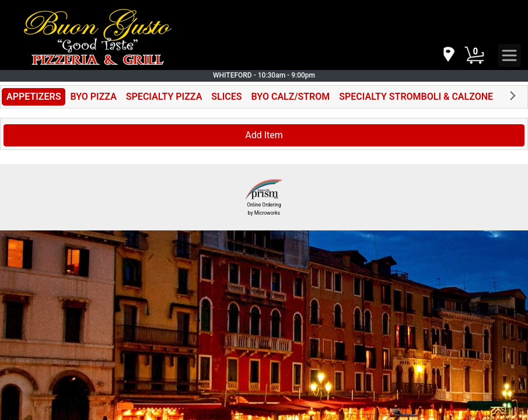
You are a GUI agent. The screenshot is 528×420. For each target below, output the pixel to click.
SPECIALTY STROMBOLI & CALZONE (416, 97)
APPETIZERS (34, 97)
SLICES (226, 97)
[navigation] (448, 55)
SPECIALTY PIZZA (164, 97)
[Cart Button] (474, 55)
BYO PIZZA (93, 97)
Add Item (264, 135)
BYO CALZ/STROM (291, 97)
